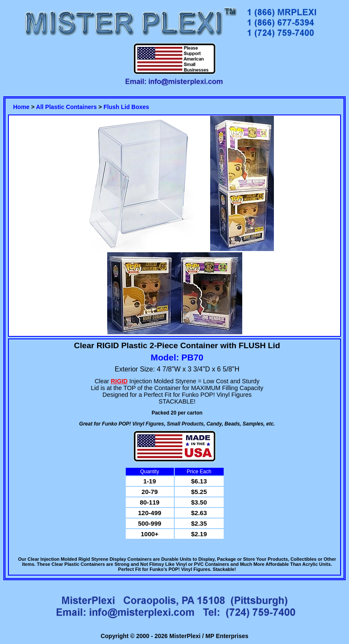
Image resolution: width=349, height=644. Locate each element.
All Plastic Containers (66, 107)
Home (21, 107)
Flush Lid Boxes (126, 107)
